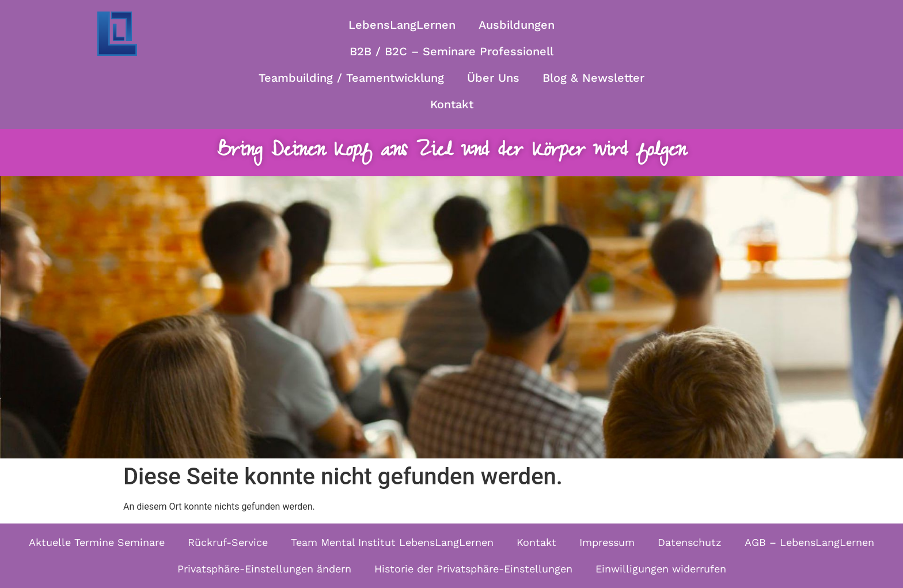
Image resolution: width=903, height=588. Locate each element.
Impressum (607, 542)
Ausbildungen (517, 25)
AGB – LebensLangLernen (809, 542)
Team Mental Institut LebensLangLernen (392, 542)
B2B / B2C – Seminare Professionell (451, 51)
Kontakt (452, 104)
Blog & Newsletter (593, 78)
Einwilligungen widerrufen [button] (661, 569)
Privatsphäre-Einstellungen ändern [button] (264, 569)
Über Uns (493, 78)
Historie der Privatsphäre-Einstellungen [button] (473, 569)
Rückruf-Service (228, 542)
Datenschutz (690, 542)
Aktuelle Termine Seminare (97, 542)
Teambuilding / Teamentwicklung (351, 78)
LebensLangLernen (402, 25)
